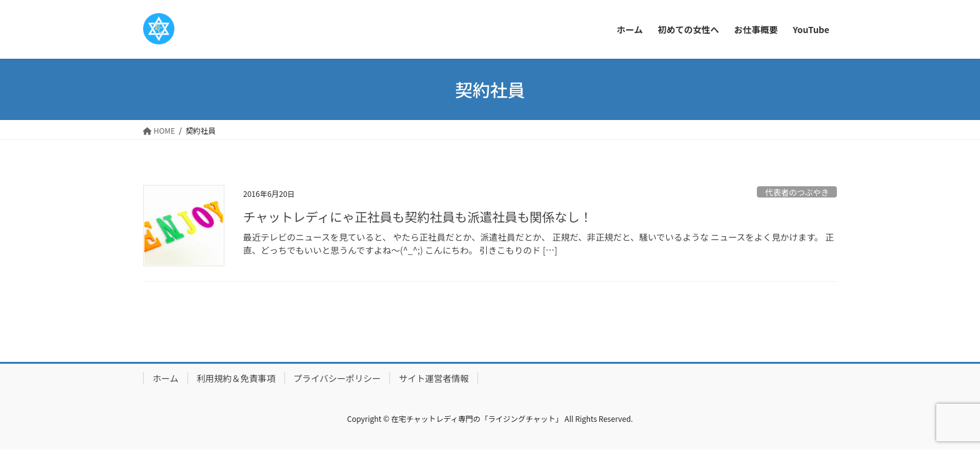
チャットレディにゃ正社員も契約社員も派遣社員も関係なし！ (417, 217)
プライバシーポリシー (337, 378)
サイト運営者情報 (434, 378)
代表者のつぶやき (797, 192)
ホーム (166, 378)
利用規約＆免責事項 (236, 378)
